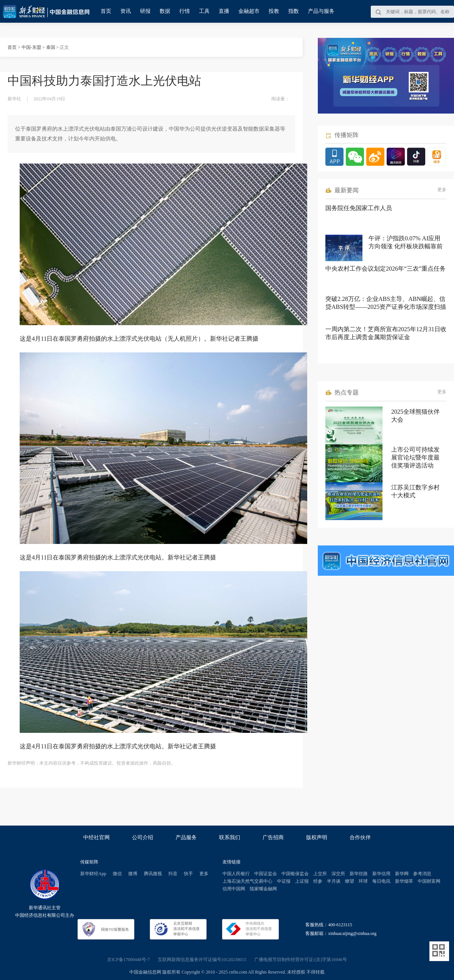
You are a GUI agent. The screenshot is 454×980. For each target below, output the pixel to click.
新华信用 (381, 874)
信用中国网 (234, 889)
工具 (204, 11)
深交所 (338, 874)
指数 (294, 11)
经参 (318, 881)
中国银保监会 (295, 874)
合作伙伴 (360, 837)
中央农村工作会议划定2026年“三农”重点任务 (386, 269)
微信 (117, 874)
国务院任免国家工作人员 (359, 208)
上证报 (302, 881)
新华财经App (93, 874)
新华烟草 (404, 881)
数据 (165, 11)
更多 (442, 190)
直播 (224, 11)
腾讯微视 (153, 874)
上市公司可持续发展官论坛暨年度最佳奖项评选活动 (415, 457)
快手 (188, 874)
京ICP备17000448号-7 (128, 960)
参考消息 (422, 874)
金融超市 (249, 11)
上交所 (320, 874)
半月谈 (334, 881)
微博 (133, 874)
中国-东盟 (31, 47)
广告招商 (273, 837)
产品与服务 (321, 11)
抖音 (173, 874)
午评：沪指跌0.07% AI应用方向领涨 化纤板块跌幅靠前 (406, 242)
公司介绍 (143, 837)
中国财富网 (429, 881)
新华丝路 (359, 874)
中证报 (284, 881)
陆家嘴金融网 (263, 889)
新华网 (402, 874)
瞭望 (350, 881)
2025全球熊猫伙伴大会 (415, 416)
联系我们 (230, 837)
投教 (274, 11)
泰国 (51, 47)
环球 (363, 881)
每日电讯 (381, 881)
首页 (106, 11)
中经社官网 (96, 837)
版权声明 (317, 837)
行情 (185, 11)
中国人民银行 (236, 874)
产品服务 (186, 837)
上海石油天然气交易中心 (247, 881)
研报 (145, 11)
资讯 (126, 11)
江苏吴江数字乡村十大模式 (415, 491)
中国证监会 (266, 874)
